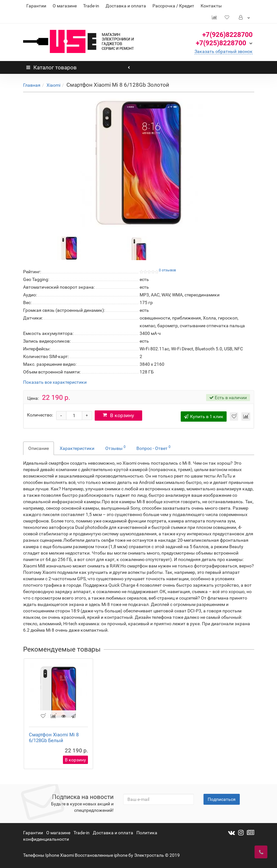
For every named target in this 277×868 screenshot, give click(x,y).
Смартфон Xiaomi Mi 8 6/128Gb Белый (54, 738)
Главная (32, 85)
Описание (39, 448)
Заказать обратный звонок (224, 51)
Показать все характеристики (55, 382)
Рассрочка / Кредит (173, 6)
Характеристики (77, 448)
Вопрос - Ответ (153, 448)
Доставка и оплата (126, 6)
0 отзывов (167, 270)
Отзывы (115, 448)
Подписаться (222, 799)
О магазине (65, 6)
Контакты (211, 6)
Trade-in (91, 6)
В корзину (119, 415)
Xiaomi (53, 85)
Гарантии (36, 6)
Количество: (40, 415)
